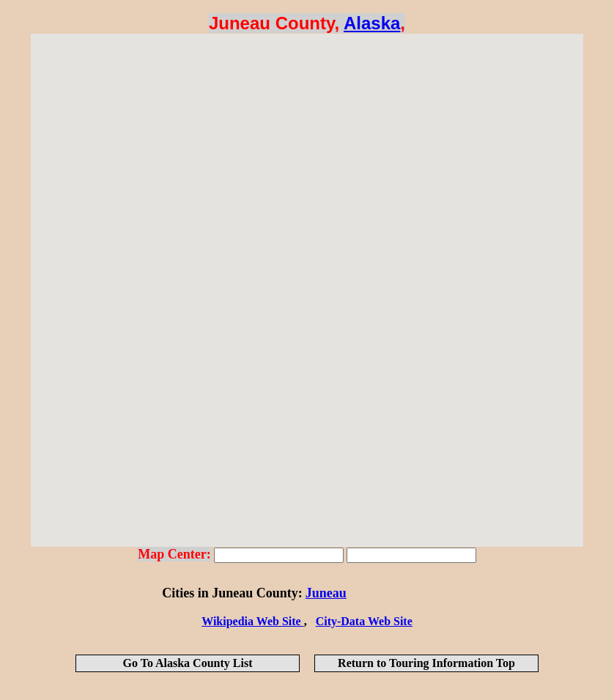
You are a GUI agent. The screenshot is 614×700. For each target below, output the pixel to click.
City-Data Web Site (364, 621)
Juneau (326, 593)
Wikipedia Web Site (252, 621)
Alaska (372, 23)
